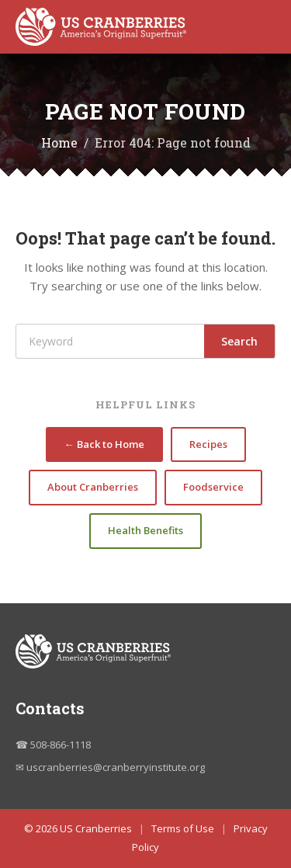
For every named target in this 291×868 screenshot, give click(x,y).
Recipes (208, 444)
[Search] (110, 341)
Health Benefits (145, 530)
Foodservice (213, 487)
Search (239, 341)
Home (59, 142)
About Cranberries (93, 487)
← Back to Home (104, 444)
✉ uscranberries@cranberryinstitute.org (110, 767)
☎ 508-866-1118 (53, 745)
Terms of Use (183, 828)
